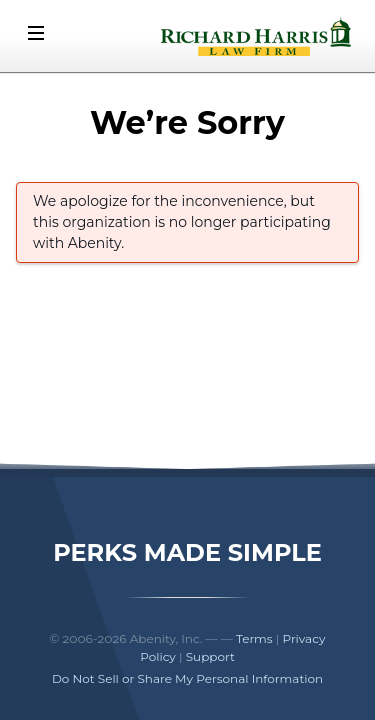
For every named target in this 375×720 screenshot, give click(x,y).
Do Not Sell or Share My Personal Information (187, 678)
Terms (254, 638)
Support (210, 656)
